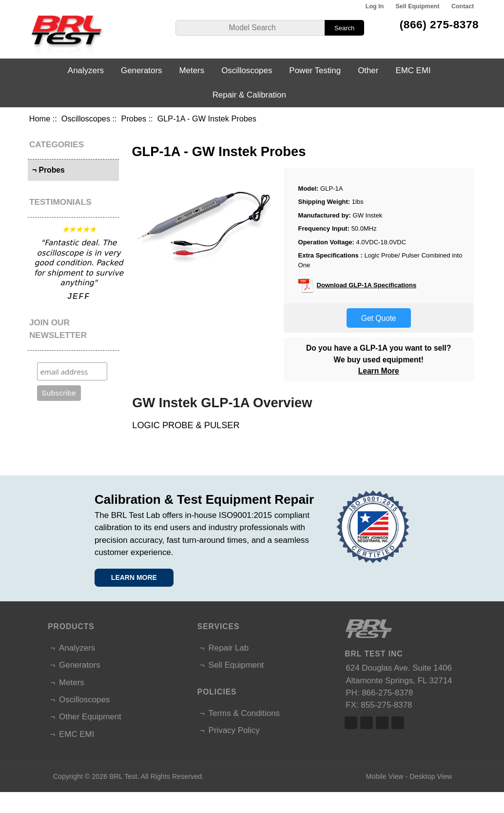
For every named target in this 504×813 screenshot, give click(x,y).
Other (368, 70)
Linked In (382, 723)
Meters (192, 70)
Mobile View (385, 776)
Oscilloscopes (86, 119)
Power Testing (315, 70)
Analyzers (86, 70)
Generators (142, 70)
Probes (134, 119)
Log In (375, 6)
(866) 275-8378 (439, 24)
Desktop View (431, 776)
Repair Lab (229, 648)
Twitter (367, 723)
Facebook (351, 723)
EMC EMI (413, 70)
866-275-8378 (387, 693)
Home (40, 119)
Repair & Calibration (249, 95)
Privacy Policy (234, 730)
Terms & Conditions (244, 713)
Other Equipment (90, 717)
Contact (463, 6)
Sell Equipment (418, 6)
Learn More (379, 371)
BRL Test (123, 776)
